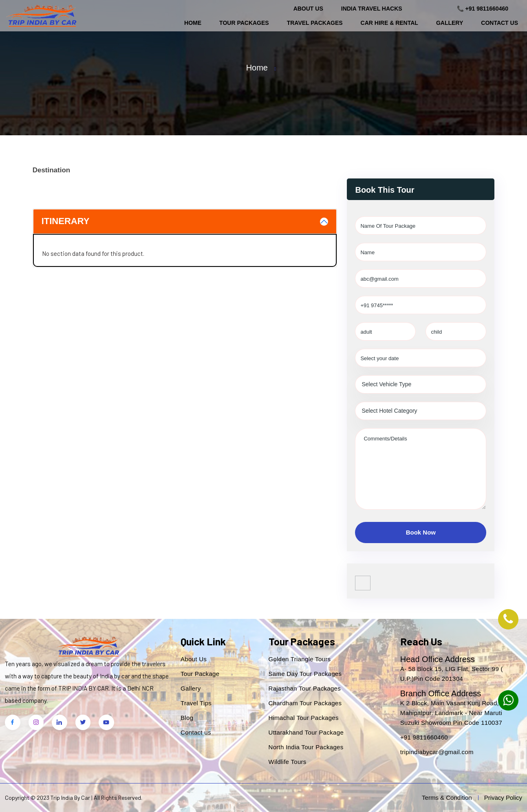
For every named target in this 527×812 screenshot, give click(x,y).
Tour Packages (244, 23)
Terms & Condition (447, 798)
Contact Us (499, 23)
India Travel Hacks (372, 9)
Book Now (421, 532)
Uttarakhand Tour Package (306, 732)
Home (193, 23)
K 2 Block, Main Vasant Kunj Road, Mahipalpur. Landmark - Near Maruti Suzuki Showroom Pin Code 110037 (451, 713)
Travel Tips (196, 703)
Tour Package (200, 674)
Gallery (450, 23)
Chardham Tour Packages (305, 703)
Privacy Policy (503, 798)
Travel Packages (315, 23)
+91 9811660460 (424, 737)
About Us (308, 9)
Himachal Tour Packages (304, 718)
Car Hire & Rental (389, 23)
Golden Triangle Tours (300, 659)
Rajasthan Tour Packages (305, 688)
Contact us (196, 732)
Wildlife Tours (288, 762)
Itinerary (66, 221)
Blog (187, 718)
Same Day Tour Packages (305, 674)
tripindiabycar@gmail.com (437, 752)
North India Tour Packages (306, 747)
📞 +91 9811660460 (483, 9)
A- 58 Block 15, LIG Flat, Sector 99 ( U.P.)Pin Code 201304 (452, 674)
